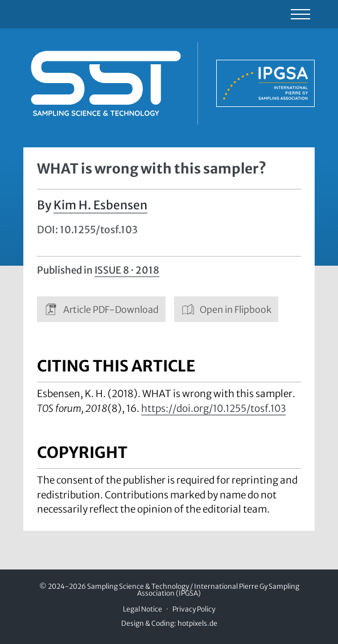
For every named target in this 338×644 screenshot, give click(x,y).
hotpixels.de (197, 623)
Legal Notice (143, 609)
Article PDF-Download (101, 309)
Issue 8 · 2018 (127, 270)
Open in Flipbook (226, 309)
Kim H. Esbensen (100, 205)
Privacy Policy (194, 609)
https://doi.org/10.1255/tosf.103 (213, 408)
